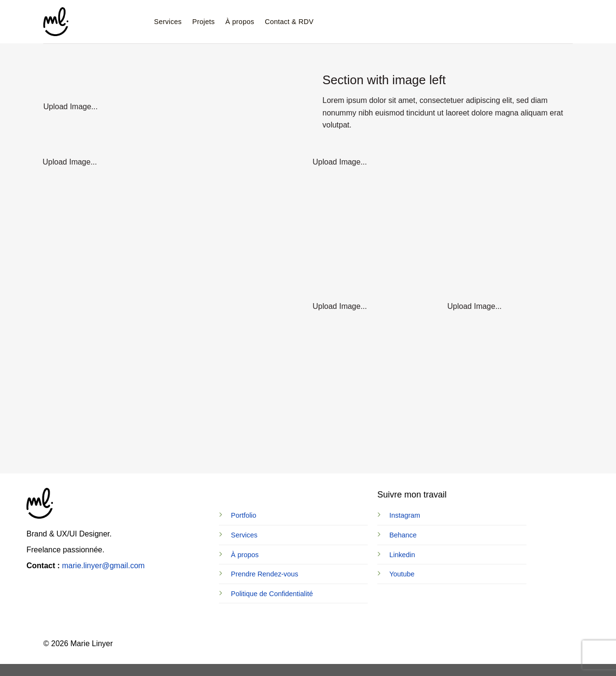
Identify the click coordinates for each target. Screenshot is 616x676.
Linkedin (402, 555)
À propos (240, 22)
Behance (403, 535)
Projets (204, 22)
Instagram (405, 515)
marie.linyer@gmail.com (103, 566)
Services (168, 22)
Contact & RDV (289, 22)
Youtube (402, 574)
